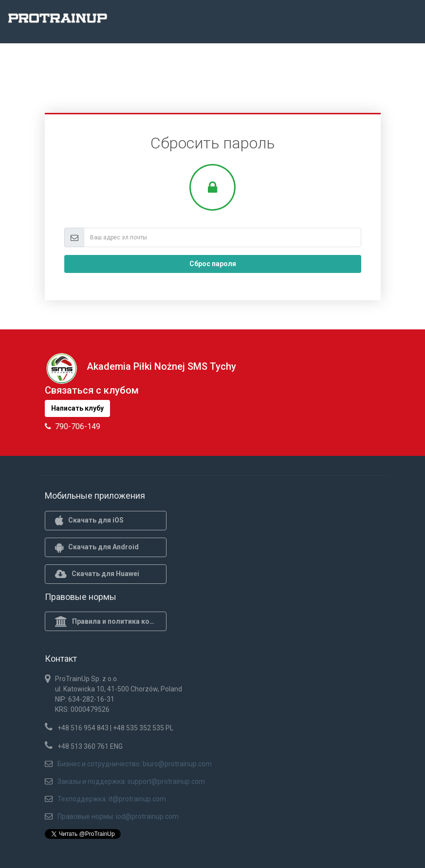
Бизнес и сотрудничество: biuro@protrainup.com (135, 764)
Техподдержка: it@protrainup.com (112, 799)
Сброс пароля (213, 264)
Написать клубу (77, 408)
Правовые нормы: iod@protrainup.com (118, 816)
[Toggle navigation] (412, 21)
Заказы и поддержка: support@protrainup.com (131, 781)
